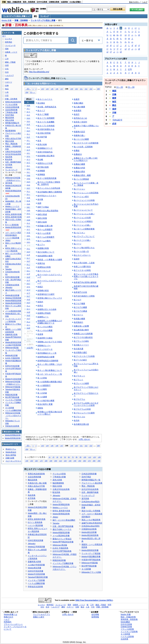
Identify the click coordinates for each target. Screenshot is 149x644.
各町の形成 (42, 214)
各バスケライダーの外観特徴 (86, 143)
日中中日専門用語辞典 (62, 551)
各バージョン (79, 189)
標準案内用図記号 (12, 123)
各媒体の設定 (79, 132)
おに (28, 172)
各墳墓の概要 (79, 319)
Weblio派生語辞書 (89, 532)
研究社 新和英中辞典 (61, 511)
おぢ (28, 287)
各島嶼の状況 (43, 290)
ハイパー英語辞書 (35, 525)
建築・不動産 (10, 62)
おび (28, 303)
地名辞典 (32, 495)
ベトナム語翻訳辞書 (36, 583)
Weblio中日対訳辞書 (36, 574)
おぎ (28, 255)
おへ (28, 194)
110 (90, 457)
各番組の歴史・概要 (82, 175)
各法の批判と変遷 (45, 404)
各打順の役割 (43, 167)
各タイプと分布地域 (46, 126)
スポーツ (9, 82)
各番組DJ (78, 154)
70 (73, 457)
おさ (28, 137)
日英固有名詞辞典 (89, 529)
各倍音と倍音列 (80, 122)
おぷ (28, 322)
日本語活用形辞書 (89, 474)
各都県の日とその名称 (47, 309)
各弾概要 (41, 171)
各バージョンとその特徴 (84, 200)
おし (28, 140)
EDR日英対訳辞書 (35, 540)
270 (89, 461)
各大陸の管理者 (44, 133)
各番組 (77, 151)
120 (94, 457)
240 (75, 461)
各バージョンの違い (82, 225)
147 (62, 89)
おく (28, 128)
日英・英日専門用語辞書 (63, 526)
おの (28, 182)
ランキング (44, 16)
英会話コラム (11, 449)
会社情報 (95, 614)
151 (81, 89)
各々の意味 (42, 378)
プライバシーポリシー (13, 624)
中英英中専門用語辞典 (91, 560)
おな (28, 169)
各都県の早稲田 (44, 313)
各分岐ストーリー (81, 345)
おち (28, 156)
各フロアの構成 (80, 311)
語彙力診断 (10, 458)
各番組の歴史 (79, 172)
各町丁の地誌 (43, 207)
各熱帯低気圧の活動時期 (48, 361)
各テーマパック (44, 271)
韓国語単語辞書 (59, 560)
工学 (7, 59)
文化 (7, 69)
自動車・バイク (11, 52)
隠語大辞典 (57, 486)
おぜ (28, 277)
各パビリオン (79, 233)
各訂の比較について (46, 252)
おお (28, 118)
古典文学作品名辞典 (61, 489)
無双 (114, 102)
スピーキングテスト (13, 461)
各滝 (39, 141)
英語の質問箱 (11, 455)
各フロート (79, 315)
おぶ (28, 306)
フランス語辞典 (127, 629)
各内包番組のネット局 (47, 353)
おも (28, 214)
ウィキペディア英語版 (91, 553)
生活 (7, 72)
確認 (114, 91)
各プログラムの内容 (82, 409)
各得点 (40, 306)
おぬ (28, 175)
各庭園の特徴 (43, 248)
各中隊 (40, 199)
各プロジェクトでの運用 (84, 413)
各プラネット (79, 376)
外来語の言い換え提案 (37, 483)
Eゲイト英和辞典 (35, 522)
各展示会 (41, 263)
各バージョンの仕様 (82, 218)
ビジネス (9, 39)
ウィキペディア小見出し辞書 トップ (17, 16)
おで (28, 293)
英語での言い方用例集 (91, 511)
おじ (28, 271)
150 (76, 89)
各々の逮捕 (42, 397)
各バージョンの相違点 (83, 221)
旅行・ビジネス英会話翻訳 (64, 520)
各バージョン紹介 (81, 197)
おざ (28, 268)
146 (57, 89)
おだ (28, 284)
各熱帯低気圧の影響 (46, 357)
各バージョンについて (83, 210)
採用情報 (95, 617)
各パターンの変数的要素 (84, 229)
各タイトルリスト (45, 99)
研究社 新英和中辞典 (37, 519)
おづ (28, 290)
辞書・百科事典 (21, 20)
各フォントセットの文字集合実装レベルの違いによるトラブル (86, 276)
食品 (7, 89)
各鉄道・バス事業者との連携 (50, 260)
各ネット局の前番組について (50, 370)
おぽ (28, 328)
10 (50, 457)
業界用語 (9, 42)
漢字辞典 (85, 499)
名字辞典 (32, 498)
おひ (28, 188)
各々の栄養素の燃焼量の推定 (50, 382)
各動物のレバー (44, 346)
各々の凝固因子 (44, 385)
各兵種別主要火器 (81, 424)
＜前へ (28, 89)
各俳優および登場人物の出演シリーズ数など (50, 413)
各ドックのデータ (45, 349)
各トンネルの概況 (45, 327)
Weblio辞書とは (10, 614)
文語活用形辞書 (34, 477)
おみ (28, 204)
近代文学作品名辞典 (90, 489)
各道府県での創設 (45, 338)
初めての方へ (134, 2)
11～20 (120, 87)
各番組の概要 (79, 164)
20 (53, 457)
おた (28, 153)
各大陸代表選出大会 (46, 129)
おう (28, 112)
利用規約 (8, 622)
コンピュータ (10, 45)
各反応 (77, 114)
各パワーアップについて (84, 236)
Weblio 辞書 (6, 20)
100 (85, 457)
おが (28, 252)
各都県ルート (43, 317)
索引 (35, 16)
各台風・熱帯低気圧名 (47, 107)
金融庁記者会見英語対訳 (92, 523)
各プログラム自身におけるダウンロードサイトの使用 (86, 404)
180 (46, 461)
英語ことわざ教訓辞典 (91, 520)
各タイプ (41, 111)
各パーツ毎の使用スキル (84, 248)
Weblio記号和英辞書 (36, 547)
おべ (28, 309)
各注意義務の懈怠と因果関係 (50, 192)
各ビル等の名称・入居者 (84, 263)
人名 (7, 92)
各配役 (40, 408)
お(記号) (30, 348)
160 (36, 461)
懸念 (114, 105)
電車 (7, 49)
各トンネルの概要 (45, 330)
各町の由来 (42, 222)
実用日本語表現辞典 (36, 474)
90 (80, 457)
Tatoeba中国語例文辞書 (38, 577)
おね (28, 179)
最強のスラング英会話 (62, 539)
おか (28, 121)
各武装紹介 (79, 322)
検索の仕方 (9, 617)
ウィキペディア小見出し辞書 (43, 20)
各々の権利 (42, 389)
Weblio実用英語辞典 (61, 514)
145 (52, 89)
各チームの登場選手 (46, 237)
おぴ (28, 319)
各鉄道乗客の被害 (45, 256)
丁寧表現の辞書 (59, 477)
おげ (28, 261)
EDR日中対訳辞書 (35, 571)
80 (77, 457)
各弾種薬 (41, 174)
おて (28, 163)
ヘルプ (145, 2)
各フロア (78, 300)
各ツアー (41, 245)
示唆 (114, 113)
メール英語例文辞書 (61, 536)
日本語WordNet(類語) (91, 502)
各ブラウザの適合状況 (83, 337)
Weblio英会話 (11, 452)
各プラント (79, 380)
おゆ (28, 220)
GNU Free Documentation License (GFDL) (94, 600)
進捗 (114, 109)
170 (41, 461)
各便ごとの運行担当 (82, 267)
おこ (28, 134)
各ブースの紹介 (80, 360)
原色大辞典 (57, 480)
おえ (28, 115)
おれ (28, 236)
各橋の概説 (79, 103)
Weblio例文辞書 (34, 568)
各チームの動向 (44, 241)
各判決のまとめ (80, 118)
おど (28, 296)
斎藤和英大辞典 (34, 562)
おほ (28, 198)
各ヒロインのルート (82, 255)
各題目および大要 (45, 163)
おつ (28, 159)
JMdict (55, 517)
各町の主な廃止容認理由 (48, 211)
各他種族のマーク (45, 148)
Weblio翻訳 (125, 622)
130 (99, 457)
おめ (28, 210)
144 (47, 89)
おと (28, 166)
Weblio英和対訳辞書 (90, 550)
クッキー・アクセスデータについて (15, 628)
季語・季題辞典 (88, 486)
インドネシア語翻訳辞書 (63, 563)
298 (98, 89)
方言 (7, 96)
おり (28, 229)
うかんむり (117, 120)
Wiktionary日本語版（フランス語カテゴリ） (13, 416)
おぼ (28, 312)
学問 (7, 65)
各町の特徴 (42, 218)
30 (57, 457)
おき (28, 124)
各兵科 (77, 420)
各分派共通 (79, 349)
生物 (7, 86)
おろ (28, 239)
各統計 (40, 287)
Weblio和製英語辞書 (61, 533)
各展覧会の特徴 (44, 267)
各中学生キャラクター (47, 196)
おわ (28, 242)
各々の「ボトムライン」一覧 (50, 374)
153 (91, 89)
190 (51, 461)
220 (65, 461)
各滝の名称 (42, 144)
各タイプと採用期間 (46, 118)
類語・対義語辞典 (14, 2)
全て (4, 36)
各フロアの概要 (80, 307)
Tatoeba (56, 523)
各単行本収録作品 (45, 152)
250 (80, 461)
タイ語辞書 (86, 569)
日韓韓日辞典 (54, 2)
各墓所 (77, 99)
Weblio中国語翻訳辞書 (91, 557)
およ (28, 223)
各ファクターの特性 (82, 270)
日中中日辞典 (42, 2)
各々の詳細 (42, 393)
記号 (130, 69)
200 (56, 461)
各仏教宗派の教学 (81, 330)
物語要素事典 (58, 483)
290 (99, 461)
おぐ (28, 258)
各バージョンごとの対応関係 (86, 193)
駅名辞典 (56, 492)
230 (70, 461)
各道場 (40, 334)
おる (28, 233)
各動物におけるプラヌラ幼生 (50, 342)
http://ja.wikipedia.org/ (39, 72)
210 (60, 461)
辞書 (4, 2)
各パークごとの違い (82, 240)
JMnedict (32, 544)
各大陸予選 (42, 137)
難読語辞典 (33, 480)
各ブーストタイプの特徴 (84, 356)
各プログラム (79, 399)
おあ (28, 105)
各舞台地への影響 (81, 326)
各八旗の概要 (79, 107)
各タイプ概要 (43, 114)
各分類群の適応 (80, 352)
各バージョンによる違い (84, 214)
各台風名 (41, 103)
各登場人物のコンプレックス (50, 298)
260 (84, 461)
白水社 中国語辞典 (60, 548)
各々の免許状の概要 (46, 401)
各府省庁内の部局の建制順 (85, 282)
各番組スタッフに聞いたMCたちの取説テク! (86, 159)
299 (27, 92)
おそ (28, 150)
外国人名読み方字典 (36, 486)
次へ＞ (33, 92)
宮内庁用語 (86, 477)
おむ (28, 207)
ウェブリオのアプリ (42, 614)
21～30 (131, 87)
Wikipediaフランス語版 (91, 572)
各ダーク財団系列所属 (47, 178)
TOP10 (108, 87)
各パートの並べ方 (81, 251)
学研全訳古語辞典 (35, 587)
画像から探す (39, 617)
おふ (28, 191)
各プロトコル (79, 417)
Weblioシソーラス (60, 508)
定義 (114, 94)
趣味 (7, 79)
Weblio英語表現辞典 (90, 535)
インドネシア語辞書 (36, 580)
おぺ (28, 325)
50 (65, 457)
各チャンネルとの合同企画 (49, 188)
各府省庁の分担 (80, 292)
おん (28, 249)
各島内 (40, 302)
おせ (28, 147)
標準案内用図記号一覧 (91, 480)
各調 (39, 203)
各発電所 (78, 111)
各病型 (77, 259)
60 (69, 457)
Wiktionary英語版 (60, 545)
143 (42, 89)
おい (28, 109)
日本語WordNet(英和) (91, 526)
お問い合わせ (84, 439)
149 (72, 89)
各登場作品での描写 (46, 294)
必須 (114, 124)
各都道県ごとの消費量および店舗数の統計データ (50, 322)
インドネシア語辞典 (129, 632)
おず (28, 274)
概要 (114, 98)
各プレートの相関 (81, 383)
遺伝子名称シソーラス (62, 529)
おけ (28, 131)
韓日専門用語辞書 (89, 566)
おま (28, 201)
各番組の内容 (79, 168)
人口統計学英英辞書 (36, 565)
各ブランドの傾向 (81, 341)
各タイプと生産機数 (46, 122)
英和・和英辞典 (29, 2)
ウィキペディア (88, 496)
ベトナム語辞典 (127, 637)
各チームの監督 (44, 233)
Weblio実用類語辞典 (61, 505)
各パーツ (78, 244)
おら (28, 226)
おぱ (28, 315)
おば (28, 299)
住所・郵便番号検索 (90, 492)
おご (28, 264)
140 (27, 461)
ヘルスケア (9, 76)
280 (94, 461)
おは (28, 185)
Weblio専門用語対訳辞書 (63, 542)
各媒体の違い (79, 135)
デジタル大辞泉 (59, 474)
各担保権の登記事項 (46, 156)
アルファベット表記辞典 (92, 483)
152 (86, 89)
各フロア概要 (79, 304)
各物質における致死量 (83, 334)
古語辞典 (64, 2)
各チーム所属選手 (45, 230)
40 (61, 457)
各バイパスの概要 (81, 139)
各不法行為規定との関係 (84, 296)
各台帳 (40, 160)
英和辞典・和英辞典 (129, 619)
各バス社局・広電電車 (83, 147)
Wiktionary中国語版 (90, 563)
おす (28, 144)
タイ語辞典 (125, 634)
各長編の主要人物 (45, 226)
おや (28, 217)
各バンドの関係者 (81, 179)
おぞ (28, 280)
